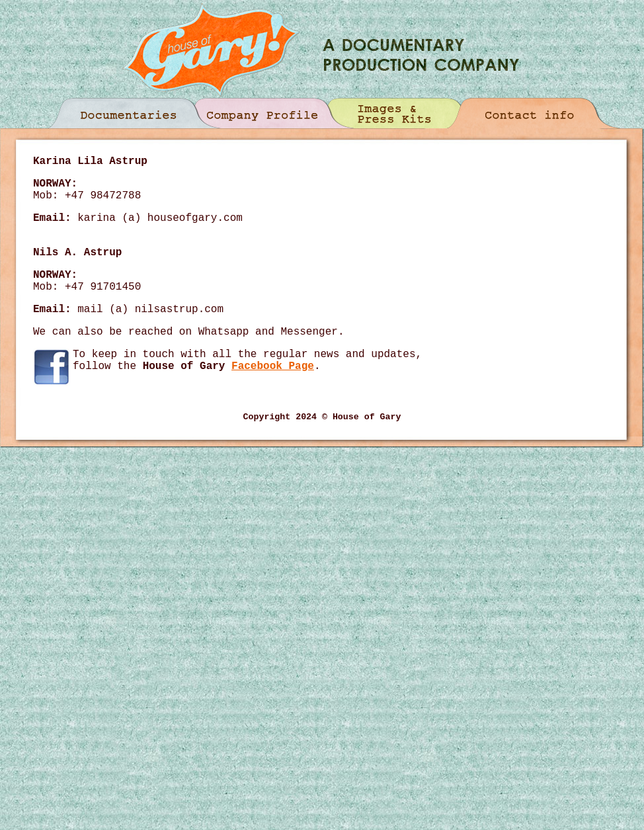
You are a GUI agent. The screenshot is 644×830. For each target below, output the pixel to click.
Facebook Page (273, 366)
